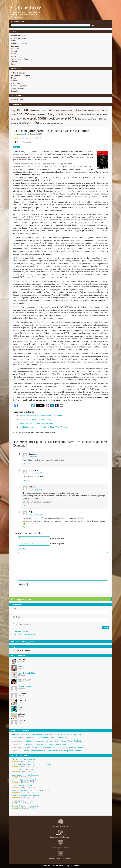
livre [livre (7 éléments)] (101, 115)
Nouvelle (15, 51)
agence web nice (73, 866)
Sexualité (15, 91)
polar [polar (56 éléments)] (42, 118)
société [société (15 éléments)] (15, 123)
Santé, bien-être (18, 88)
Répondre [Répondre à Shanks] (27, 464)
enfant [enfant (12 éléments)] (104, 110)
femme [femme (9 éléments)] (43, 115)
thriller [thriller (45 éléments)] (34, 123)
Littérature (15, 49)
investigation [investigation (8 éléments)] (87, 115)
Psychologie (16, 83)
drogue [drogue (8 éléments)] (94, 111)
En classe (15, 64)
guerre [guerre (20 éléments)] (57, 114)
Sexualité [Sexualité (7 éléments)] (104, 119)
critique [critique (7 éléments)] (58, 111)
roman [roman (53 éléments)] (73, 118)
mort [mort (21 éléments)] (18, 119)
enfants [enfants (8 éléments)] (14, 115)
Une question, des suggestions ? (23, 642)
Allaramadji (16, 738)
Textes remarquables (20, 59)
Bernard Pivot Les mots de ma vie (25, 806)
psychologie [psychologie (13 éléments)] (62, 119)
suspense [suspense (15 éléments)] (24, 123)
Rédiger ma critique (21, 632)
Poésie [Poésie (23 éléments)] (51, 118)
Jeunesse (15, 46)
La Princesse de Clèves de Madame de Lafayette (31, 765)
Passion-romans (24, 687)
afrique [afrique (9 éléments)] (14, 111)
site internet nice (59, 866)
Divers (14, 78)
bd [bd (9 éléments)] (30, 111)
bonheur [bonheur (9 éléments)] (35, 111)
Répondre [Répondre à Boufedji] (27, 480)
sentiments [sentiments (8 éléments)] (92, 119)
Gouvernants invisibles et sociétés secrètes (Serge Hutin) (41, 416)
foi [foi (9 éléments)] (47, 115)
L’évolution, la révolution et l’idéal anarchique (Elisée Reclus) (43, 427)
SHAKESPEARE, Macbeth (22, 770)
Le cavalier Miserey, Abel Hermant (25, 796)
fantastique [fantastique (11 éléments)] (34, 114)
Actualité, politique (18, 73)
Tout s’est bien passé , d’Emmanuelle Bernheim (31, 790)
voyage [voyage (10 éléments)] (54, 123)
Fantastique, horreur (19, 43)
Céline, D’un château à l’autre (24, 759)
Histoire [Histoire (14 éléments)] (65, 114)
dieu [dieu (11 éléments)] (89, 110)
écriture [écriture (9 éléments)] (60, 123)
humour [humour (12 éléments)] (78, 114)
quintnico (24, 134)
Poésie (14, 54)
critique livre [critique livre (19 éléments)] (80, 110)
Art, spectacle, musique (20, 75)
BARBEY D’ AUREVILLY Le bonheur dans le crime (46, 744)
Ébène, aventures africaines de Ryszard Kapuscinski (46, 738)
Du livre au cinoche (19, 38)
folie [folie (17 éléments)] (50, 114)
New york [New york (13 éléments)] (26, 119)
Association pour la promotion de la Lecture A (30, 734)
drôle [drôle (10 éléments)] (99, 111)
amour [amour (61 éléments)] (23, 110)
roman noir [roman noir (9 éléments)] (84, 119)
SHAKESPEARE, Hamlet (22, 785)
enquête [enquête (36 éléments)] (23, 114)
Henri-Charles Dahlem (27, 673)
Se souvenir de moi (21, 624)
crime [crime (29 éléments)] (51, 110)
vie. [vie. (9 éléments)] (41, 123)
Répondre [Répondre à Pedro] (27, 505)
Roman (14, 56)
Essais (14, 41)
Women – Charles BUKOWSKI (24, 780)
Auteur (15, 609)
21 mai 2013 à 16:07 (37, 473)
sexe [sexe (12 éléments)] (99, 119)
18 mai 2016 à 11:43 (37, 490)
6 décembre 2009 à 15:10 (39, 457)
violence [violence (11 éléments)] (47, 123)
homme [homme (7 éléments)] (72, 115)
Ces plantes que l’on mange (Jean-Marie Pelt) (36, 423)
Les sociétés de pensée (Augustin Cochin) (35, 420)
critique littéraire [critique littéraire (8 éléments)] (67, 111)
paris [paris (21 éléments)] (34, 119)
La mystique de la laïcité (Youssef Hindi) (68, 734)
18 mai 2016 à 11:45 (37, 515)
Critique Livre (26, 7)
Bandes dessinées (18, 36)
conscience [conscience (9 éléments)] (43, 111)
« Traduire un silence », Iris (23, 801)
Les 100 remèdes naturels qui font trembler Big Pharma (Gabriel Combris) (52, 741)
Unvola (21, 666)
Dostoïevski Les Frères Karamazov (26, 775)
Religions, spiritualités (20, 86)
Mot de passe (18, 617)
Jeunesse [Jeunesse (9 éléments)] (96, 115)
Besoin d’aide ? (17, 100)
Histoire (14, 81)
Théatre (14, 62)
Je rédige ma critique (21, 599)
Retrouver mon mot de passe (25, 634)
